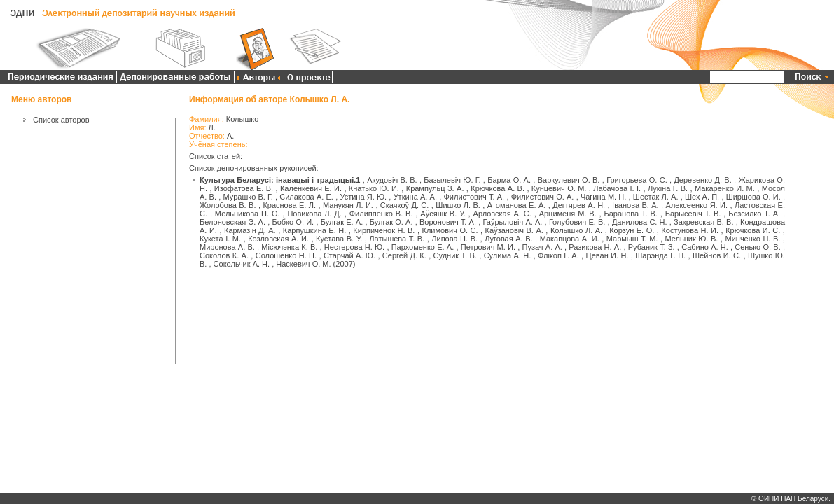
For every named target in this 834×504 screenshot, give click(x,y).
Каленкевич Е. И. (311, 188)
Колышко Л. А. (576, 230)
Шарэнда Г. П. (660, 255)
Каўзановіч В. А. (514, 230)
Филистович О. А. (543, 197)
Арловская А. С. (502, 213)
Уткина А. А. (415, 197)
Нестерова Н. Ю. (354, 247)
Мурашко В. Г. (248, 197)
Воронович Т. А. (448, 222)
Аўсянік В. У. (443, 213)
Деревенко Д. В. (702, 180)
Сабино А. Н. (705, 247)
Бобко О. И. (293, 222)
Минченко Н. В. (753, 239)
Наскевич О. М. (303, 264)
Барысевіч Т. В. (693, 213)
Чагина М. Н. (603, 197)
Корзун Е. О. (632, 230)
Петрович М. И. (488, 247)
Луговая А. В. (508, 239)
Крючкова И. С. (753, 230)
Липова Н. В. (454, 239)
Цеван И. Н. (607, 255)
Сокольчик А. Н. (242, 264)
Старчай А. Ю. (349, 255)
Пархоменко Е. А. (423, 247)
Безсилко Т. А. (754, 213)
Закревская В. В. (703, 222)
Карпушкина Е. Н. (315, 230)
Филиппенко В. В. (381, 213)
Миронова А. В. (227, 247)
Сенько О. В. (757, 247)
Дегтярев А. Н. (579, 205)
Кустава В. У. (339, 239)
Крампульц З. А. (435, 188)
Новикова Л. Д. (314, 213)
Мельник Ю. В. (692, 239)
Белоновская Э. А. (232, 222)
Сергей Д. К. (404, 255)
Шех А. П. (702, 197)
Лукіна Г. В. (668, 188)
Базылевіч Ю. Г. (452, 180)
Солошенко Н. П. (286, 255)
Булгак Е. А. (342, 222)
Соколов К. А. (224, 255)
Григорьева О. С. (637, 180)
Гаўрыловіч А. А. (513, 222)
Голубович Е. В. (577, 222)
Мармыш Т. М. (632, 239)
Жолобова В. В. (228, 205)
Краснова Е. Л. (289, 205)
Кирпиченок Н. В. (384, 230)
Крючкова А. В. (498, 188)
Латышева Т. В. (397, 239)
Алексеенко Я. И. (697, 205)
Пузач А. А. (542, 247)
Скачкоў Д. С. (405, 205)
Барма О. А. (509, 180)
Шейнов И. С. (717, 255)
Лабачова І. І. (617, 188)
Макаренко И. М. (725, 188)
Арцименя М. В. (568, 213)
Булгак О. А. (391, 222)
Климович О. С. (450, 230)
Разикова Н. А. (595, 247)
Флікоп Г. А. (558, 255)
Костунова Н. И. (690, 230)
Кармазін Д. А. (250, 230)
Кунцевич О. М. (559, 188)
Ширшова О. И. (753, 197)
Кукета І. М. (220, 239)
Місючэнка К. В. (289, 247)
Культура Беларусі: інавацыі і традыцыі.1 (280, 180)
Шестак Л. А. (656, 197)
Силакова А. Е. (306, 197)
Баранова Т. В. (631, 213)
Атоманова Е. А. (516, 205)
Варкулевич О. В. (569, 180)
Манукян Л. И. (348, 205)
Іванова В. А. (635, 205)
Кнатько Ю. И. (374, 188)
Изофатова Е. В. (244, 188)
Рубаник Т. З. (652, 247)
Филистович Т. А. (474, 197)
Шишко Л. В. (458, 205)
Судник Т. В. (455, 255)
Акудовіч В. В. (392, 180)
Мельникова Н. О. (248, 213)
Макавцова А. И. (570, 239)
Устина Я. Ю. (363, 197)
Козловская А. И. (278, 239)
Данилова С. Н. (640, 222)
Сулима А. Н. (508, 255)
